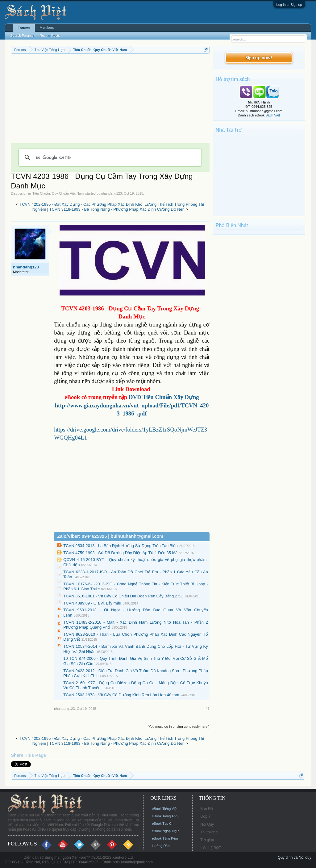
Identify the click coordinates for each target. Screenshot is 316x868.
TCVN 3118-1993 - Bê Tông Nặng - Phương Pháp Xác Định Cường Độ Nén (117, 209)
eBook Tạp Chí (163, 824)
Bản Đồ (207, 809)
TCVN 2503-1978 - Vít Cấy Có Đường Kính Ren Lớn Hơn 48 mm (121, 695)
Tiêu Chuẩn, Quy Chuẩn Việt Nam (58, 193)
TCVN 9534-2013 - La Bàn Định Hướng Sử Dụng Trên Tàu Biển (120, 546)
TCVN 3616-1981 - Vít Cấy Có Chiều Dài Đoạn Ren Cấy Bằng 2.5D (123, 596)
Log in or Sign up (289, 5)
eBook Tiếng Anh (165, 816)
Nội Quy (207, 824)
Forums (24, 28)
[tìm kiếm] (109, 158)
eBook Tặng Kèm (165, 838)
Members (47, 27)
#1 (208, 709)
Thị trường (209, 832)
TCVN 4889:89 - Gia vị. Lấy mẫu (92, 603)
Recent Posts (50, 36)
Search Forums (22, 36)
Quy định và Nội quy (295, 857)
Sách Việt (273, 115)
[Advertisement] (110, 100)
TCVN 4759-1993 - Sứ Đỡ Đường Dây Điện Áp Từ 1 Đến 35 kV (120, 553)
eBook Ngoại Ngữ (165, 831)
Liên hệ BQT (211, 848)
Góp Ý (206, 816)
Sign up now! (259, 58)
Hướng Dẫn (161, 846)
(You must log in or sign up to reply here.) (179, 727)
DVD (164, 397)
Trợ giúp (207, 840)
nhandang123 (112, 193)
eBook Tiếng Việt (165, 809)
